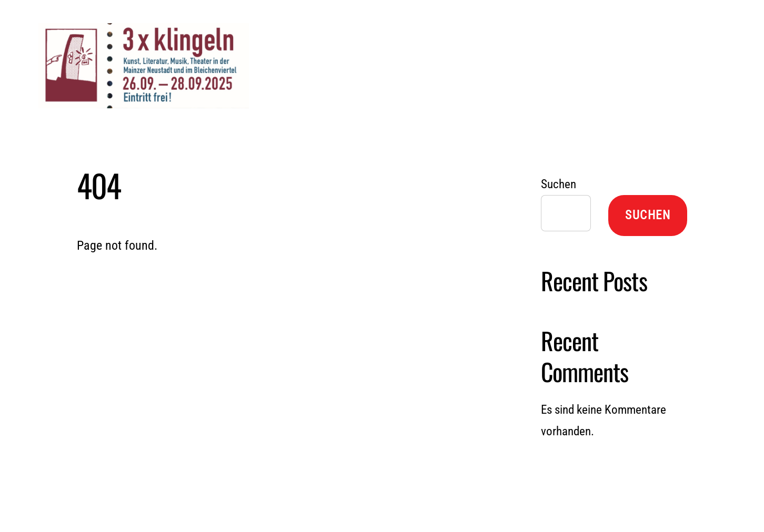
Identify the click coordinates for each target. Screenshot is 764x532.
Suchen (559, 184)
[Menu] (695, 21)
